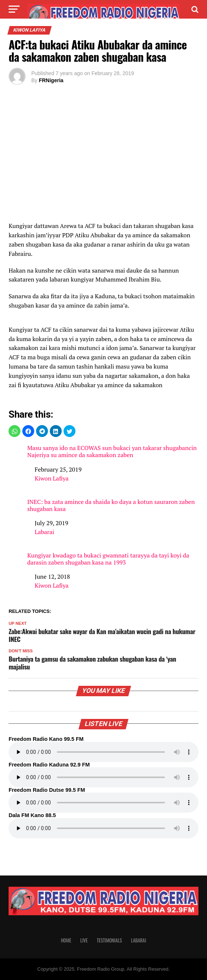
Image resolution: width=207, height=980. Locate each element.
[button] (14, 431)
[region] (103, 159)
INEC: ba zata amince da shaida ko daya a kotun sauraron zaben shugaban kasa (111, 505)
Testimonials (109, 940)
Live (84, 940)
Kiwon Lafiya (51, 478)
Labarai (44, 532)
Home (66, 940)
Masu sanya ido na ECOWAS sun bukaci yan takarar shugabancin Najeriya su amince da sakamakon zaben (112, 452)
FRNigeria (51, 80)
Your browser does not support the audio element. (103, 752)
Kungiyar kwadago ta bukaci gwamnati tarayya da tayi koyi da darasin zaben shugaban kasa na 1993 (108, 559)
